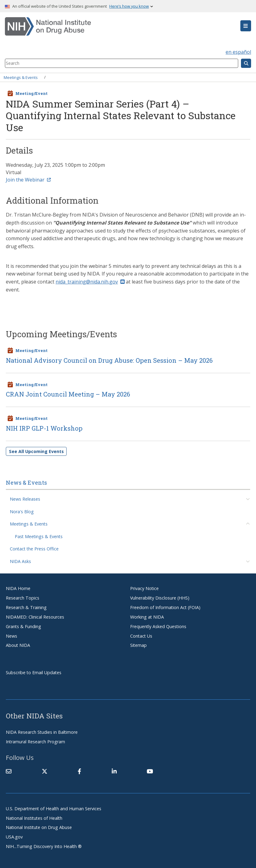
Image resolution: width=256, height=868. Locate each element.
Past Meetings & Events (39, 536)
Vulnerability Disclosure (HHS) (160, 598)
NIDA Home (18, 588)
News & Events (26, 483)
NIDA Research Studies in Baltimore (42, 732)
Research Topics (23, 598)
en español (238, 52)
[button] (246, 26)
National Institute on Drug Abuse (39, 827)
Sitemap (138, 645)
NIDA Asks (20, 561)
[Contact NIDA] (9, 771)
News (12, 636)
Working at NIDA (147, 617)
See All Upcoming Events (36, 451)
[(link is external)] (45, 771)
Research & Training (26, 607)
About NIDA (18, 645)
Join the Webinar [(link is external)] (28, 180)
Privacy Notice (144, 588)
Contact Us (141, 636)
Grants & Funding (23, 626)
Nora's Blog (22, 512)
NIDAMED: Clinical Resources (35, 617)
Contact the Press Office (34, 549)
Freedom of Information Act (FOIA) (165, 607)
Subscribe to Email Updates (34, 673)
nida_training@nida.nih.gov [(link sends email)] (90, 282)
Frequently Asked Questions (158, 626)
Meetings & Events (21, 77)
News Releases (25, 499)
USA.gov (14, 837)
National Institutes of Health (34, 818)
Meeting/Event (31, 93)
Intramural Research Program (35, 742)
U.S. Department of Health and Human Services (54, 809)
